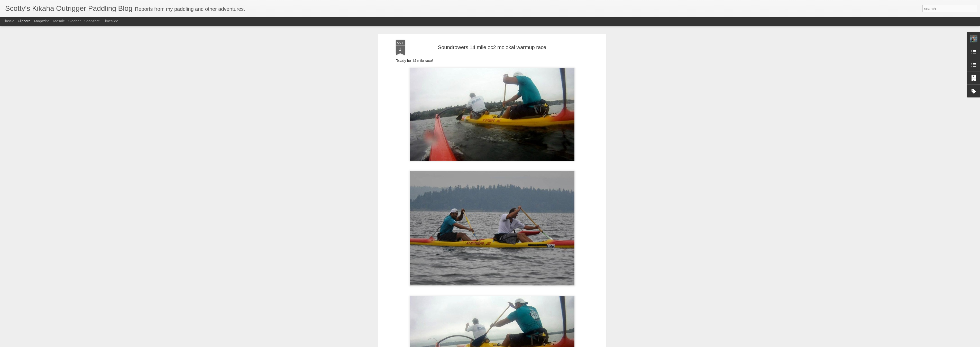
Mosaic (59, 21)
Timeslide (111, 21)
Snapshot (92, 21)
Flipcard (24, 21)
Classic (8, 21)
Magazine (42, 21)
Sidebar (75, 21)
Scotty (515, 74)
